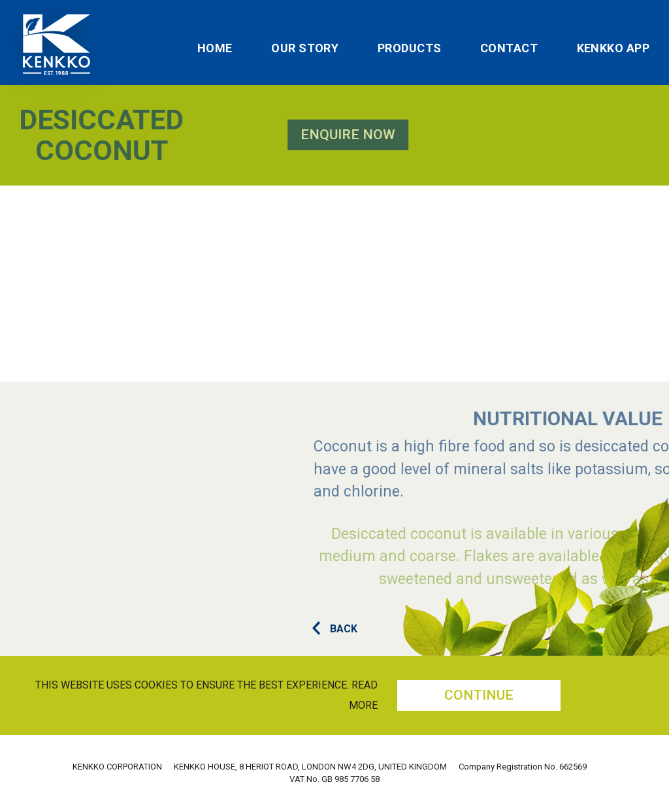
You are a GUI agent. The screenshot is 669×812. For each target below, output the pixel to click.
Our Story (305, 48)
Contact (509, 48)
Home (215, 48)
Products (410, 48)
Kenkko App (613, 48)
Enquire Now (206, 135)
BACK (335, 629)
